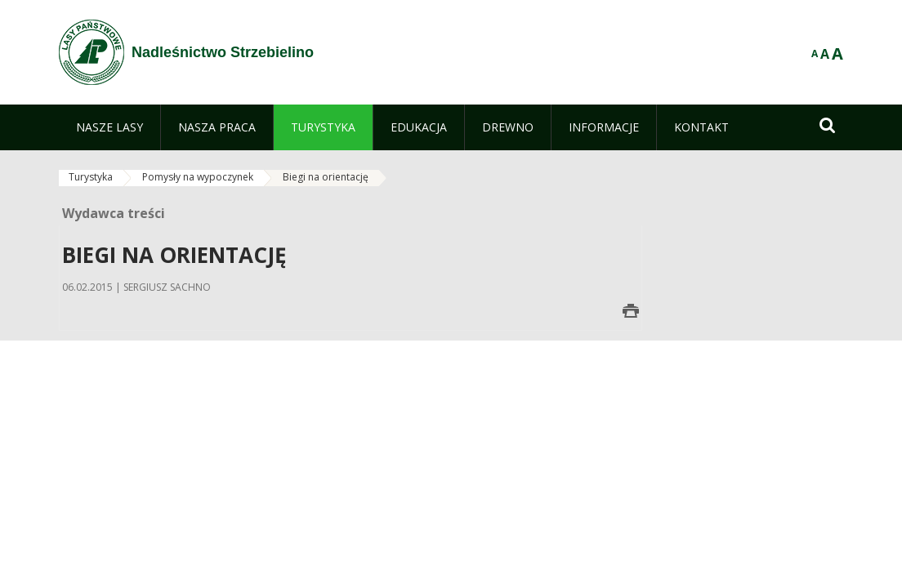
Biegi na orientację (326, 177)
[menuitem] (109, 127)
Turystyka (91, 177)
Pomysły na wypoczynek (198, 177)
